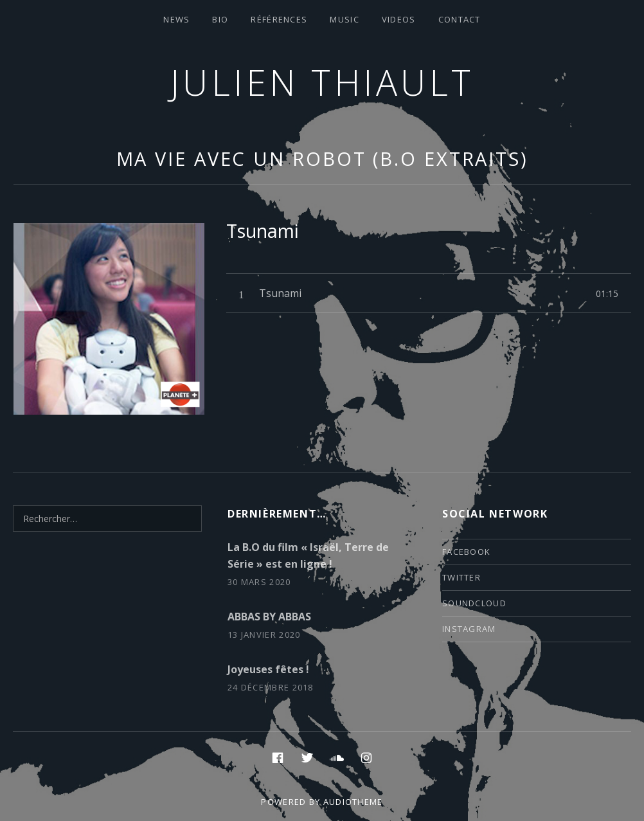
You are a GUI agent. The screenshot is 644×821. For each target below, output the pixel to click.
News (176, 19)
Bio (220, 19)
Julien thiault (322, 82)
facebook (466, 552)
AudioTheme (353, 802)
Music (344, 19)
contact (460, 19)
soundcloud (474, 603)
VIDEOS (399, 19)
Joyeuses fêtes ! (268, 669)
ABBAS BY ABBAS (269, 617)
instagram (469, 629)
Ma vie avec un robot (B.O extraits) (323, 158)
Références (279, 19)
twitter (461, 577)
